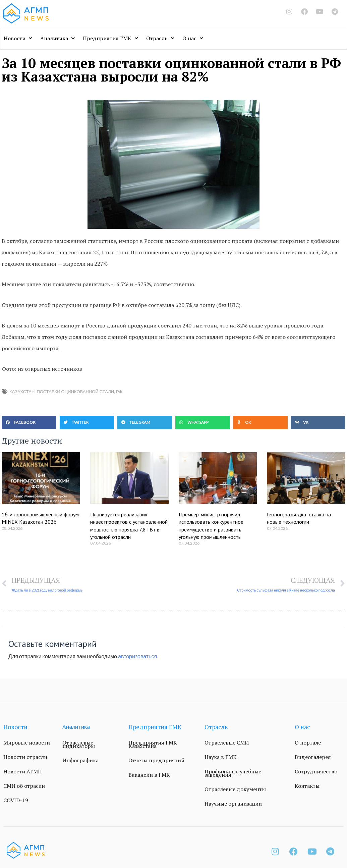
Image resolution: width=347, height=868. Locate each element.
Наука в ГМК (221, 757)
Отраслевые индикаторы (79, 744)
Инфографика (80, 760)
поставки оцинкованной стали (75, 392)
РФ (119, 392)
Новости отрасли (25, 757)
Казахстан (22, 392)
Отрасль (160, 38)
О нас (193, 38)
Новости (18, 38)
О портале (308, 743)
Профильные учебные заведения (233, 773)
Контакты (307, 786)
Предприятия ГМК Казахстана (153, 744)
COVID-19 (16, 800)
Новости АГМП (23, 771)
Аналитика (57, 38)
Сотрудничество (316, 771)
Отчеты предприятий (156, 760)
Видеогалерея (313, 757)
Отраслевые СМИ (227, 743)
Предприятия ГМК (110, 38)
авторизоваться (137, 656)
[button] (29, 422)
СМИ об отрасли (24, 786)
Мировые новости (27, 743)
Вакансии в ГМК (149, 775)
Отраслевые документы (235, 789)
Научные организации (233, 804)
